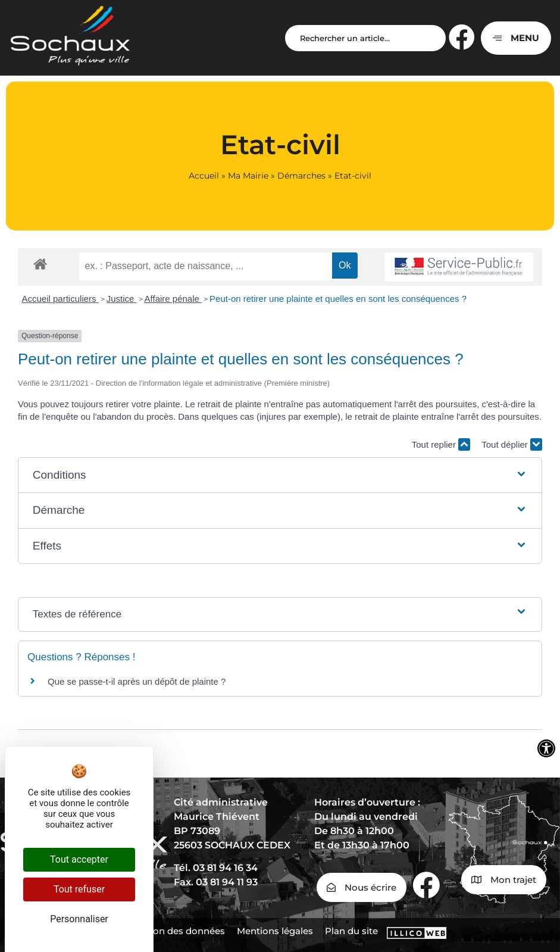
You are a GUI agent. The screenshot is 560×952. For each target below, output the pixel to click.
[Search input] (365, 38)
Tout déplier (512, 444)
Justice (122, 299)
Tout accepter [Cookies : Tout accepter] (79, 859)
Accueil (204, 176)
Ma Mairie (248, 176)
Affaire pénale (173, 299)
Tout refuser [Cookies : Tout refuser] (79, 889)
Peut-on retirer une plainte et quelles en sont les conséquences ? (338, 299)
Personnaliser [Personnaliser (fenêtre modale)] (79, 919)
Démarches (301, 176)
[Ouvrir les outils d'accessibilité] (546, 748)
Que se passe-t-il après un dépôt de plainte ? (137, 681)
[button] (280, 475)
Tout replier (441, 444)
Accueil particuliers (60, 299)
